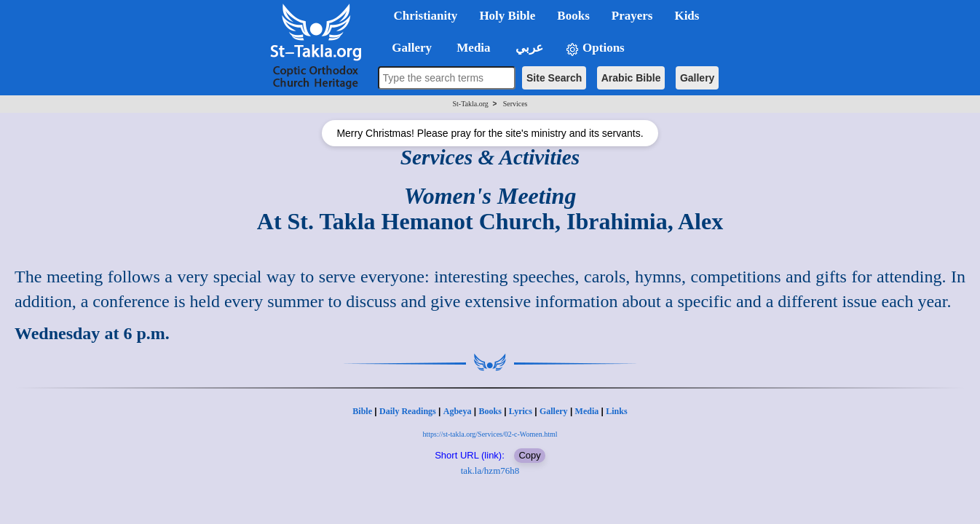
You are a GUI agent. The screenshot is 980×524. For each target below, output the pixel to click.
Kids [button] (687, 16)
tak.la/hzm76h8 (490, 471)
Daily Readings (408, 411)
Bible (362, 411)
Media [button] (472, 48)
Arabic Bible (631, 78)
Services (515, 104)
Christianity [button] (426, 16)
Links (616, 411)
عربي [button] (528, 48)
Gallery (697, 78)
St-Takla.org (470, 104)
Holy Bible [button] (507, 16)
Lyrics (521, 411)
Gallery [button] (408, 48)
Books (490, 411)
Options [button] (595, 48)
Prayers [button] (632, 16)
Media (587, 411)
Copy (529, 455)
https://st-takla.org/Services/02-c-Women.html (490, 434)
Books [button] (573, 16)
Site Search (554, 78)
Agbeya (458, 411)
